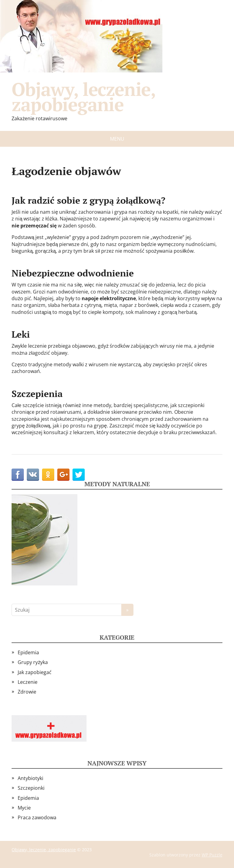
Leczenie (28, 682)
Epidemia (28, 652)
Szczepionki (31, 788)
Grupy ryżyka (33, 662)
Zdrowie (27, 692)
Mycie (24, 808)
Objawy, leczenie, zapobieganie (83, 97)
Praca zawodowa (37, 817)
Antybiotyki (30, 778)
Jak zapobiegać (35, 672)
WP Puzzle (212, 855)
